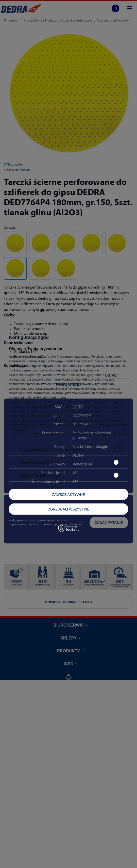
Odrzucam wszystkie (68, 509)
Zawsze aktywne (68, 494)
